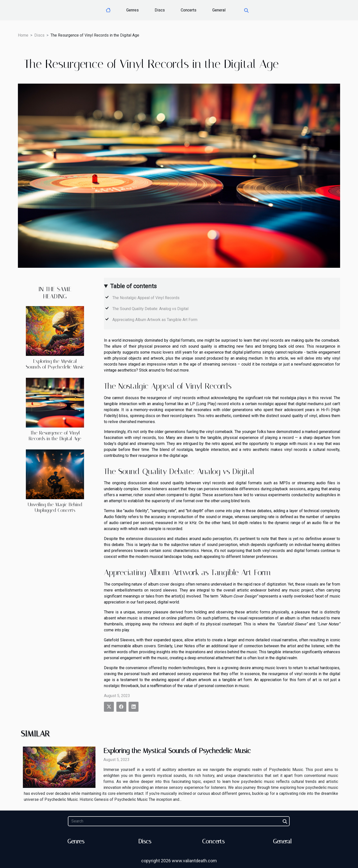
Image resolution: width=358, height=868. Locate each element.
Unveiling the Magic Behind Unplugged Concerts (55, 507)
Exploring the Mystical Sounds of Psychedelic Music (55, 364)
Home (23, 35)
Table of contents (133, 286)
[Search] (179, 821)
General (219, 10)
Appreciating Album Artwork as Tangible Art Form (155, 320)
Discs (160, 10)
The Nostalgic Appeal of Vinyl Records (146, 298)
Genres (133, 10)
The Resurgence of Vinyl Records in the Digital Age (55, 436)
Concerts (189, 10)
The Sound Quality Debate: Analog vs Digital (150, 309)
